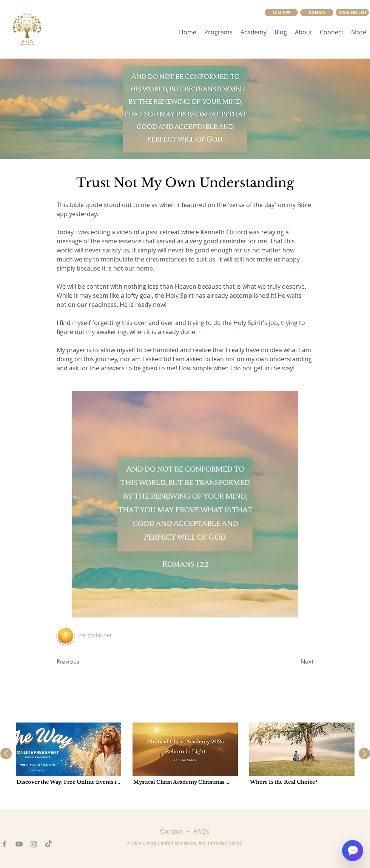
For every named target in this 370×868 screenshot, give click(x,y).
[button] (352, 12)
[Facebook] (4, 844)
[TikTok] (49, 844)
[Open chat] (353, 851)
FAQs (201, 832)
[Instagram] (34, 844)
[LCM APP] (281, 12)
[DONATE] (317, 12)
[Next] (294, 662)
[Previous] (82, 662)
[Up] (6, 754)
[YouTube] (19, 844)
